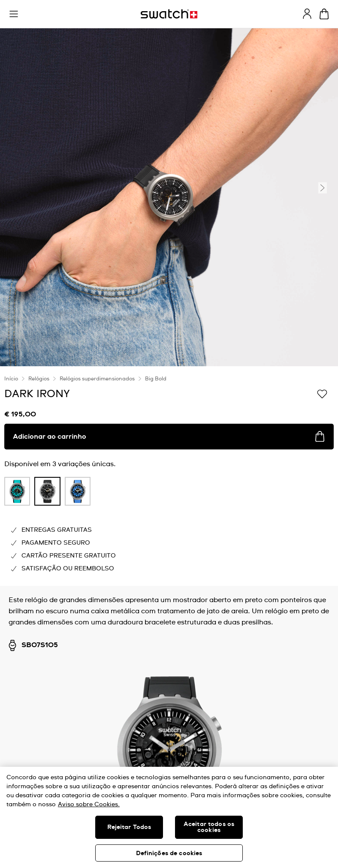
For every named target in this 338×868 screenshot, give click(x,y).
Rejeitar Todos (129, 827)
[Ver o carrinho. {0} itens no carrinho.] (324, 14)
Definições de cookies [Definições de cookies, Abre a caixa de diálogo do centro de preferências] (169, 853)
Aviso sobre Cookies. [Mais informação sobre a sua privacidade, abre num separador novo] (89, 805)
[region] (169, 817)
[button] (14, 14)
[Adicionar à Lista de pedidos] (322, 393)
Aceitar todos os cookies (209, 827)
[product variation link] (17, 491)
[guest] (307, 14)
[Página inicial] (169, 14)
